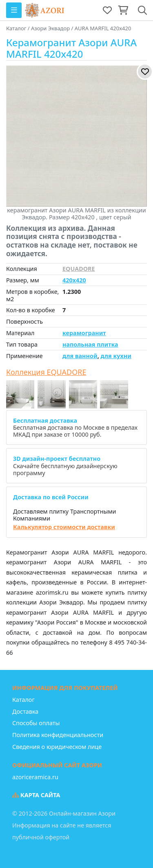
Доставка (25, 711)
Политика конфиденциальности (58, 735)
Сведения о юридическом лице (57, 747)
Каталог (23, 700)
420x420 (74, 280)
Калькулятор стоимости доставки (64, 527)
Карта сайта (36, 795)
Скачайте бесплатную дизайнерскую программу (65, 466)
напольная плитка (90, 344)
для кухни (116, 356)
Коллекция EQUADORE (46, 372)
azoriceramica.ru (35, 777)
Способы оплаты (36, 723)
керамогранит (84, 333)
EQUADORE (79, 269)
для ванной (80, 356)
